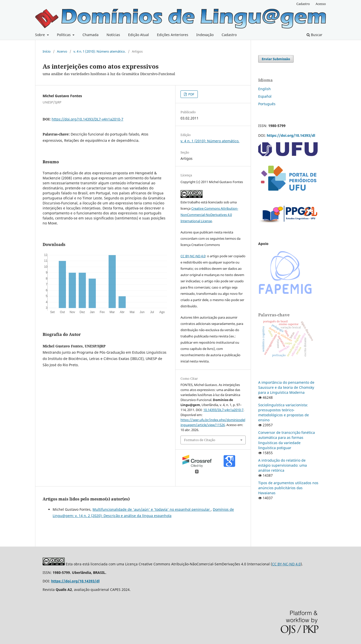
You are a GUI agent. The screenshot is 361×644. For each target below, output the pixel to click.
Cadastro (229, 35)
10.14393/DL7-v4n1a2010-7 (223, 410)
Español (265, 96)
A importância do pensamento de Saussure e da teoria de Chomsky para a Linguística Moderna (286, 387)
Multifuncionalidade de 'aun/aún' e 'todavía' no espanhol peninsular (152, 509)
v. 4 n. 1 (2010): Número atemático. (100, 51)
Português (267, 104)
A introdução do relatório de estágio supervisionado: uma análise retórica (283, 465)
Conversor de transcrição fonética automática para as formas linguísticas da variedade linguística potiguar (287, 440)
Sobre (40, 35)
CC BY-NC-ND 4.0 (193, 256)
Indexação (205, 35)
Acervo (62, 51)
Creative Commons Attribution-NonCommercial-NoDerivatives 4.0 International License (209, 215)
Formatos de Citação (200, 440)
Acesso (321, 4)
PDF (191, 94)
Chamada (91, 35)
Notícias (113, 35)
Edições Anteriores (173, 35)
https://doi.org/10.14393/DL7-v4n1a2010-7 (87, 119)
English (264, 89)
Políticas (64, 35)
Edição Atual (139, 35)
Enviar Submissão (276, 59)
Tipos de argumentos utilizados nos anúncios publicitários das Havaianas (288, 488)
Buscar (314, 35)
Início (47, 51)
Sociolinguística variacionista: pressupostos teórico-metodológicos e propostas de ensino (284, 412)
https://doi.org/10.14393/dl (291, 135)
